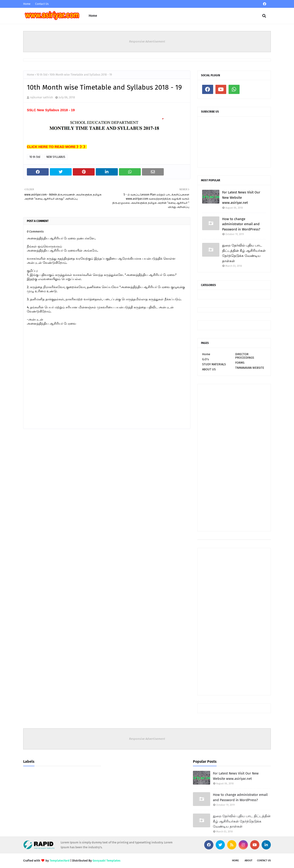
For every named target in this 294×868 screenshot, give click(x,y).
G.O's (205, 359)
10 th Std (42, 75)
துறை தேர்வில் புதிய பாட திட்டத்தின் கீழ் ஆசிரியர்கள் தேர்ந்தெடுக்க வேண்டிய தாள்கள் (244, 253)
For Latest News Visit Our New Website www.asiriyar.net (241, 197)
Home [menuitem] (93, 16)
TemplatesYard (60, 861)
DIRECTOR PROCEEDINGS (245, 356)
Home (27, 4)
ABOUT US (209, 369)
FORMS (240, 363)
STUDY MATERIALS (214, 364)
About (249, 861)
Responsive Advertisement (147, 41)
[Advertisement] (234, 458)
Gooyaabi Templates (106, 861)
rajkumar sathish (41, 97)
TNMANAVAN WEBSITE (250, 368)
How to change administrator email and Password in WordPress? (241, 224)
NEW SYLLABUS (56, 157)
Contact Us (42, 4)
